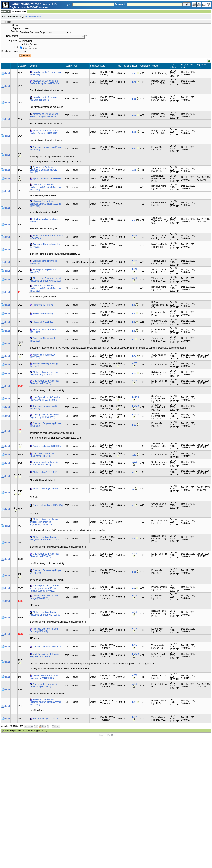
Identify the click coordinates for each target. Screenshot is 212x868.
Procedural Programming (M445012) (44, 365)
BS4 (134, 356)
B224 (135, 645)
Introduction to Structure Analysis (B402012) (43, 99)
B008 (135, 595)
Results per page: (10, 51)
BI (133, 340)
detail (7, 73)
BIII (134, 221)
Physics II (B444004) (43, 322)
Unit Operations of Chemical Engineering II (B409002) (45, 655)
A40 (134, 74)
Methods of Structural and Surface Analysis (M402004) (44, 115)
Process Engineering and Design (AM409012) (44, 597)
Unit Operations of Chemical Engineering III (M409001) (45, 416)
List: (16, 47)
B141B (135, 397)
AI (133, 472)
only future (27, 41)
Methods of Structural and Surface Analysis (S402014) (44, 132)
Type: (16, 28)
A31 (134, 170)
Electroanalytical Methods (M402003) (44, 220)
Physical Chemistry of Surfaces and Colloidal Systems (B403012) (45, 187)
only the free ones (30, 44)
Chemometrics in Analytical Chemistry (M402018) (45, 382)
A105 (135, 278)
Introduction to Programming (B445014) (45, 73)
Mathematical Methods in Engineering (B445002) (44, 373)
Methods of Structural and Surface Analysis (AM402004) (44, 82)
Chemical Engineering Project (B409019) (46, 148)
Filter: (8, 22)
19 (53, 726)
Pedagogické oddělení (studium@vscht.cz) (26, 731)
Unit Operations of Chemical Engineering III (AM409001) (45, 399)
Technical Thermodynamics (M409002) (45, 246)
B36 (134, 149)
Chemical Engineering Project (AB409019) (46, 572)
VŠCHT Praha (106, 735)
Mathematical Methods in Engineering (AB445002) (44, 677)
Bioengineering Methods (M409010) (43, 262)
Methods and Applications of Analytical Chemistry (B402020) (45, 538)
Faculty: (15, 31)
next (58, 726)
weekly (35, 48)
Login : (68, 4)
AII (134, 539)
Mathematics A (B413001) (46, 472)
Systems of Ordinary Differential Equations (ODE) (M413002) (44, 170)
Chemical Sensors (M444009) (48, 647)
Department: (12, 36)
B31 (134, 82)
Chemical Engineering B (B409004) (43, 407)
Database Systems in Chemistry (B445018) (42, 455)
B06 (134, 702)
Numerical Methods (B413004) (48, 505)
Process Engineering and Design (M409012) (44, 630)
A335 (135, 363)
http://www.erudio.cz (34, 17)
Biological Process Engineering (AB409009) (47, 237)
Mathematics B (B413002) (46, 489)
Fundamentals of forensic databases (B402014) (44, 463)
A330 (135, 675)
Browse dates (19, 11)
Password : (121, 4)
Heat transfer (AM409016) (46, 719)
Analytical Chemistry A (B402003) (42, 356)
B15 (134, 374)
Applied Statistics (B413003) (47, 179)
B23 (134, 425)
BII (134, 305)
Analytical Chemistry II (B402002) (42, 339)
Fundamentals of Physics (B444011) (44, 331)
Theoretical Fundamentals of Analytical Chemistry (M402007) (45, 280)
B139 (135, 235)
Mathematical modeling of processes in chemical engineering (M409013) (44, 522)
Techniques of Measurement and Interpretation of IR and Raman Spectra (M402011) (45, 588)
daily (25, 48)
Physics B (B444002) (43, 305)
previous (28, 726)
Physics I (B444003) (43, 313)
